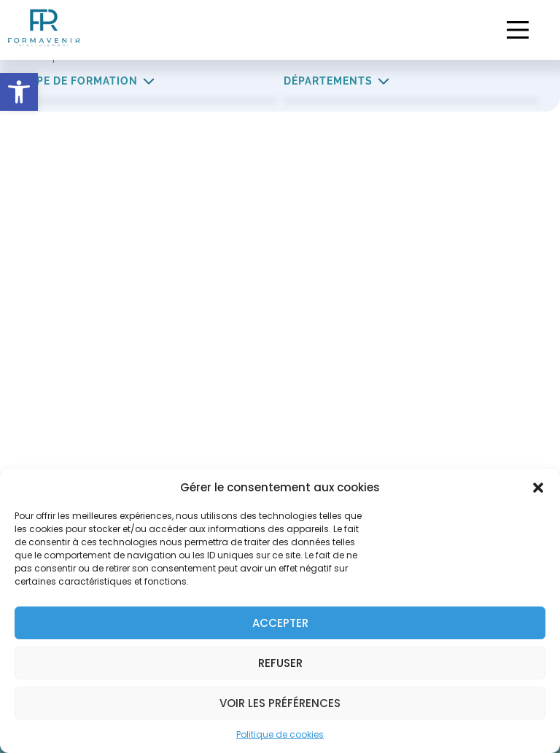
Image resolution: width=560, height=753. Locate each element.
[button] (19, 92)
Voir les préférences (280, 703)
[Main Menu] (518, 30)
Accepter (280, 623)
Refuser (280, 663)
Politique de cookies (280, 734)
